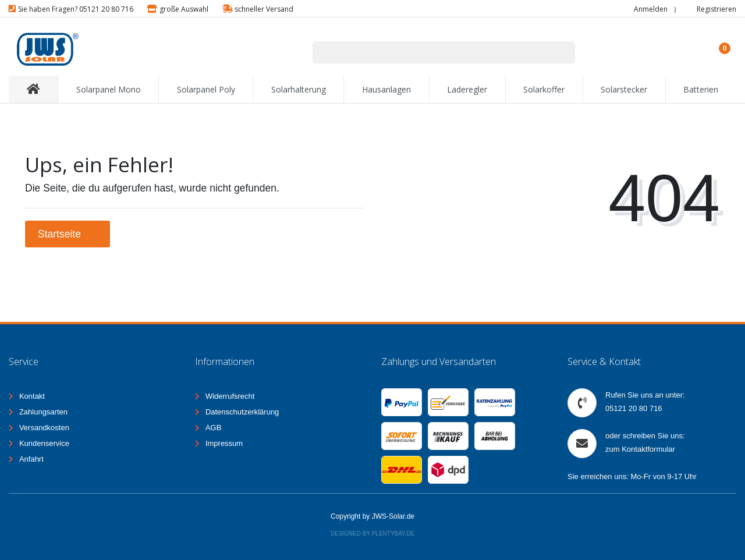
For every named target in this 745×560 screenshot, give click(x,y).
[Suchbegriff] (429, 52)
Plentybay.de (393, 534)
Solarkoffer (544, 89)
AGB (213, 428)
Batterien (701, 89)
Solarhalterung (299, 89)
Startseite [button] (68, 234)
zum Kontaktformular (640, 449)
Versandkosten (44, 428)
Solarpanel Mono (109, 89)
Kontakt (32, 396)
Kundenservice (44, 443)
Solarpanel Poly (206, 89)
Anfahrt (31, 459)
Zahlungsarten (43, 412)
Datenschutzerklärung (242, 412)
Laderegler (467, 89)
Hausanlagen (386, 89)
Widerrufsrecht (230, 396)
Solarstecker (624, 89)
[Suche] (560, 52)
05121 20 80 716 (634, 408)
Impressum (224, 443)
